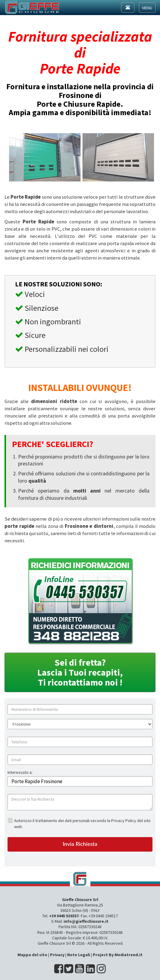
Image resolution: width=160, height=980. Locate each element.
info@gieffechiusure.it (86, 921)
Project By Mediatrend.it (118, 955)
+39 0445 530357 (64, 916)
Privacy (57, 955)
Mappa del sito (32, 955)
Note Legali (79, 955)
